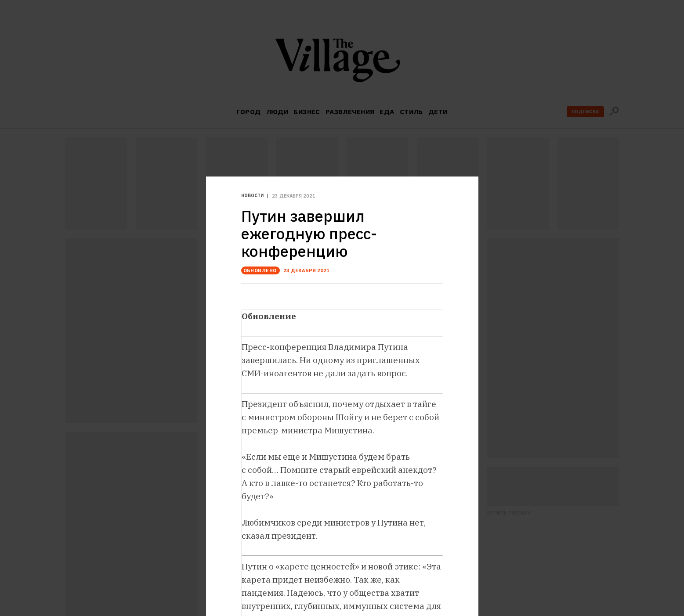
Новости (252, 196)
